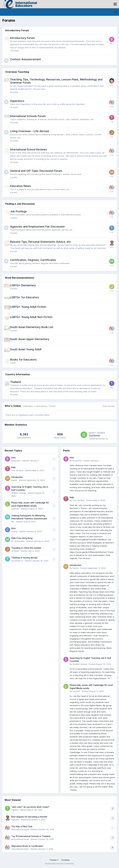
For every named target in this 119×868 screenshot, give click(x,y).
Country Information (18, 374)
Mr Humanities (18, 541)
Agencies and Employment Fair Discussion (37, 227)
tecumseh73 (17, 561)
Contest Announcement (25, 59)
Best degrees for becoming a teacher (29, 817)
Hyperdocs (17, 101)
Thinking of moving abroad (24, 558)
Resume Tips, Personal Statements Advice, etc (41, 242)
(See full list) (109, 406)
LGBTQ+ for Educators (25, 297)
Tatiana (15, 810)
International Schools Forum (28, 116)
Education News (21, 186)
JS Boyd (15, 551)
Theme (54, 860)
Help (13, 467)
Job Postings (18, 211)
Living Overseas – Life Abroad (29, 131)
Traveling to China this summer (26, 548)
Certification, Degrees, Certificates (33, 260)
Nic (13, 522)
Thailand (15, 382)
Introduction (17, 477)
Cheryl (14, 531)
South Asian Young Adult (26, 349)
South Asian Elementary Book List (32, 327)
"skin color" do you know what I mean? (30, 807)
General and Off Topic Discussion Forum (36, 171)
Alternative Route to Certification (27, 846)
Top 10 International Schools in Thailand (31, 836)
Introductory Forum (17, 30)
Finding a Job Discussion (20, 204)
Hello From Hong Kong (22, 538)
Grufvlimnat (94, 436)
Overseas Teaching (17, 72)
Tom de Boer (17, 470)
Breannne (16, 461)
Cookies (65, 860)
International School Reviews (29, 149)
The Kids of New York (22, 827)
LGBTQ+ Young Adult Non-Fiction (31, 317)
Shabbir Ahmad (19, 493)
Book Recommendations (20, 278)
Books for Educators (23, 360)
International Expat (20, 829)
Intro (13, 458)
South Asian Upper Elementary (30, 339)
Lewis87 (15, 509)
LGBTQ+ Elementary (23, 285)
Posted (92, 461)
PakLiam (15, 820)
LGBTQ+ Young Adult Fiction (28, 307)
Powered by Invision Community (60, 864)
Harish (14, 480)
